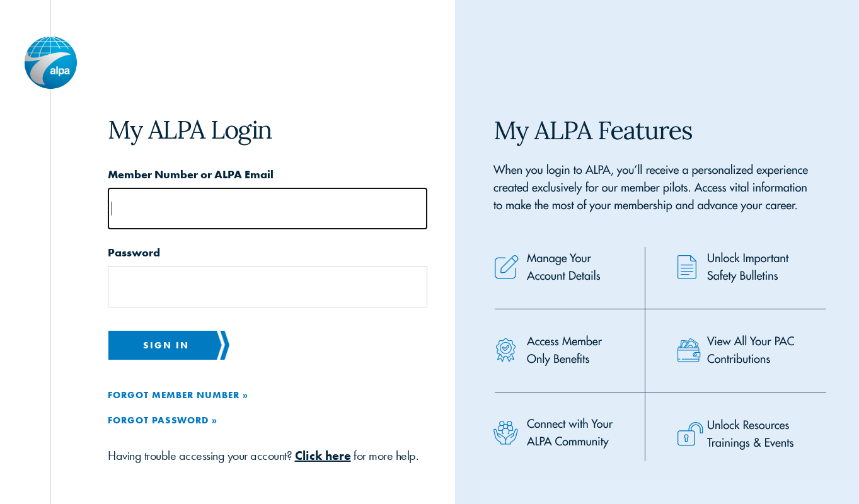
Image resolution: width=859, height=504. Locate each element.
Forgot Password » (163, 420)
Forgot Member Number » (178, 395)
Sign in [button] (166, 345)
